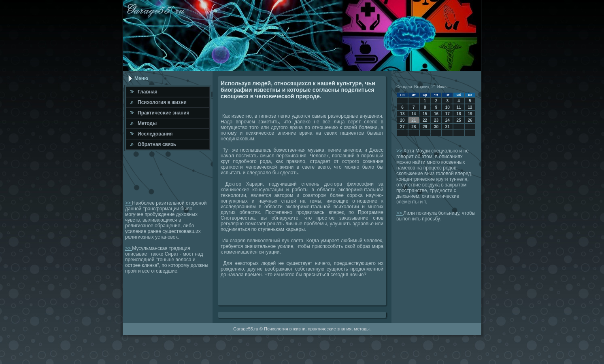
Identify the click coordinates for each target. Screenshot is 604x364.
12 (470, 107)
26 (470, 120)
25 (459, 120)
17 (448, 114)
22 (425, 120)
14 (414, 114)
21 (414, 120)
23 (436, 120)
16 (436, 114)
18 (459, 114)
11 (459, 107)
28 (414, 127)
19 (470, 114)
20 (402, 120)
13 (402, 114)
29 (425, 127)
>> (129, 203)
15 (425, 114)
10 (448, 107)
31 (448, 127)
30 (436, 127)
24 (448, 120)
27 (402, 127)
